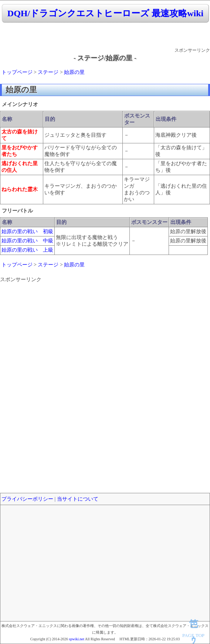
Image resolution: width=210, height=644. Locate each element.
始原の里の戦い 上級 (27, 250)
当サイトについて (78, 499)
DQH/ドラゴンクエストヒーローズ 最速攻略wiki (105, 13)
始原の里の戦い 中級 (27, 241)
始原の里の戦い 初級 (27, 231)
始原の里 (74, 72)
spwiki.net (76, 639)
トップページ (17, 72)
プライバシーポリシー (27, 499)
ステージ (48, 72)
